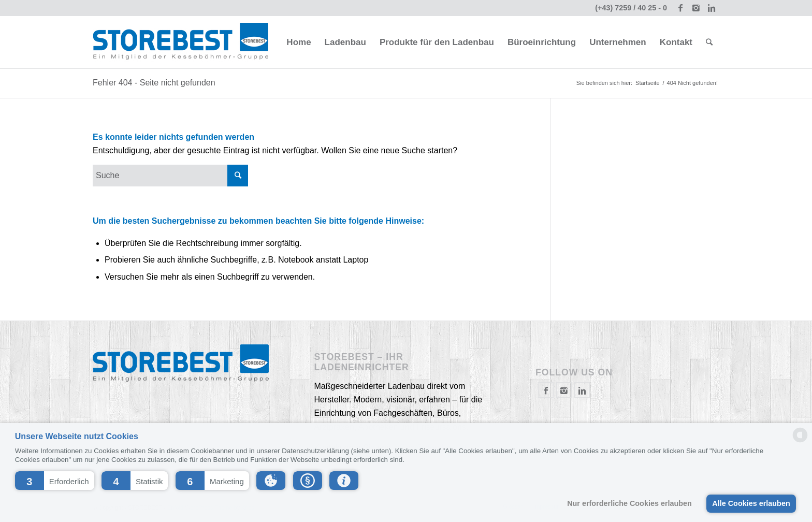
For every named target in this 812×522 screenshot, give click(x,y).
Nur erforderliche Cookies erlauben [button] (629, 503)
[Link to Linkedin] (712, 8)
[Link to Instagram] (696, 8)
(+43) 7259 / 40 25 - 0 (631, 8)
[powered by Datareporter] (800, 441)
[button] (55, 481)
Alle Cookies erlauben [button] (751, 503)
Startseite (647, 83)
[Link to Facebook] (680, 8)
